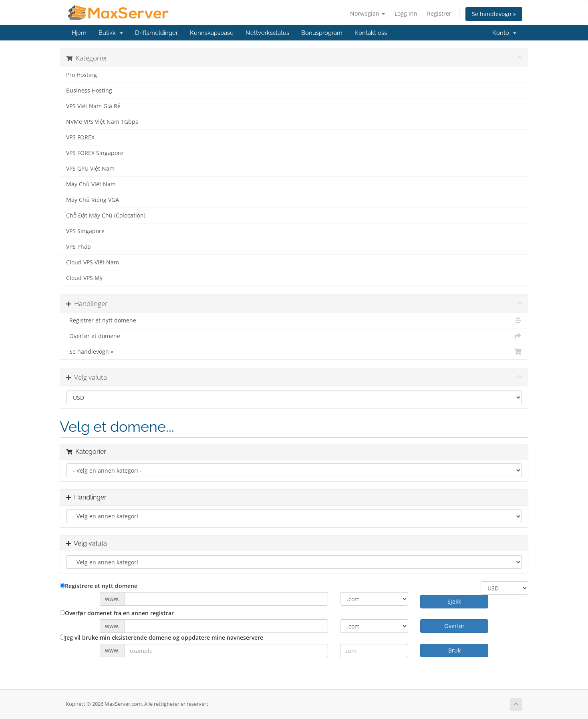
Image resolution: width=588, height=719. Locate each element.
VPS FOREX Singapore (95, 153)
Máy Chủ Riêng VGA (93, 200)
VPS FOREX (80, 137)
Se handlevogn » (494, 14)
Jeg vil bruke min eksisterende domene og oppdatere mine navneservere (161, 637)
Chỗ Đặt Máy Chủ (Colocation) (106, 215)
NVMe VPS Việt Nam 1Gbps (102, 122)
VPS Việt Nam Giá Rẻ (93, 106)
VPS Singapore (85, 231)
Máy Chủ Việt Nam (91, 184)
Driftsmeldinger (156, 33)
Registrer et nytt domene (294, 320)
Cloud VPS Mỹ (84, 278)
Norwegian (367, 13)
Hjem (79, 33)
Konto (504, 33)
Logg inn (406, 13)
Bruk (454, 650)
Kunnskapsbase (212, 33)
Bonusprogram (322, 33)
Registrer (439, 13)
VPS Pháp (79, 247)
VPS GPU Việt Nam (90, 169)
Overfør (454, 626)
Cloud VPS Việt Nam (93, 262)
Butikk (111, 33)
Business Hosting (89, 91)
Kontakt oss (371, 33)
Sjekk (454, 601)
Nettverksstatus (267, 33)
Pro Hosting (82, 75)
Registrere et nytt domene (99, 586)
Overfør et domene (294, 336)
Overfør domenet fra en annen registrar (117, 613)
